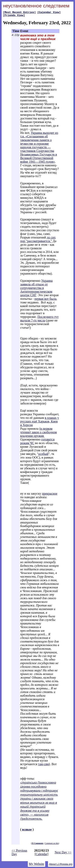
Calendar (42, 855)
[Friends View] (14, 16)
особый (43, 455)
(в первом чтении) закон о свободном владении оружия (38, 433)
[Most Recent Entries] (19, 13)
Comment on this (52, 844)
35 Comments (37, 844)
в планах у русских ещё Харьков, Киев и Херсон (40, 423)
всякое (27, 831)
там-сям (43, 765)
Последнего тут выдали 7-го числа (39, 320)
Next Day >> (63, 853)
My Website (36, 865)
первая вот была (45, 300)
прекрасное (50, 495)
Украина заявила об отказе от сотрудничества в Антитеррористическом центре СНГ (36, 289)
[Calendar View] (49, 13)
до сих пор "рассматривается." (38, 240)
